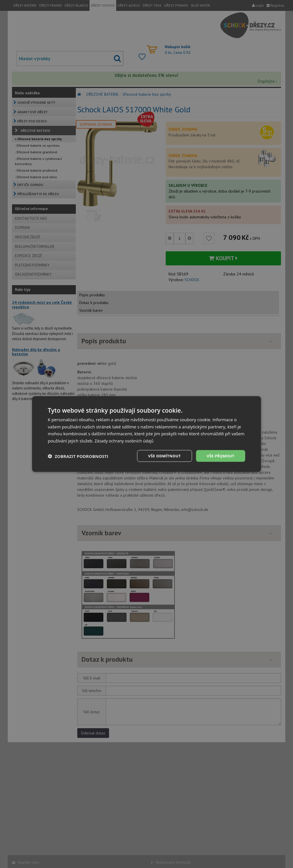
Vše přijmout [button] (220, 456)
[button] (78, 456)
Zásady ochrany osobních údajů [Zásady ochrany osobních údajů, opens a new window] (126, 440)
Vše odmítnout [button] (161, 456)
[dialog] (146, 434)
